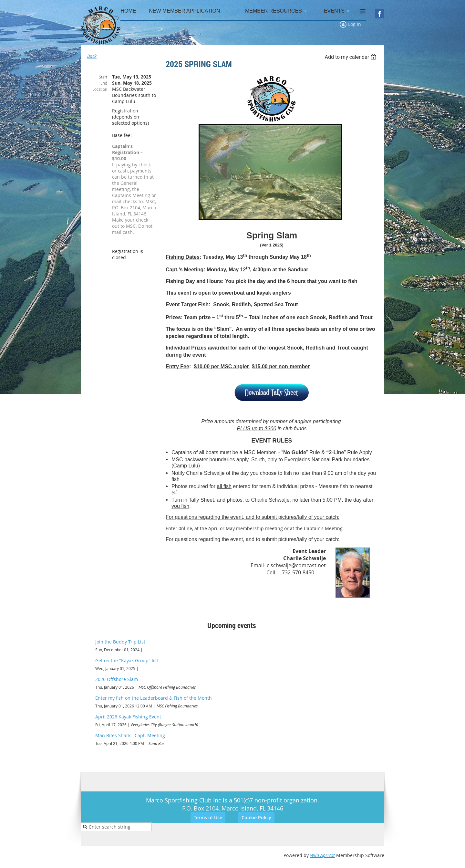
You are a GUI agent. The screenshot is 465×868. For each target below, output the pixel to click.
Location (100, 89)
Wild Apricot (322, 855)
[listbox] (351, 57)
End (104, 83)
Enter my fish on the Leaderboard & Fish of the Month (154, 698)
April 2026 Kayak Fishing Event (128, 717)
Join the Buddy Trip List (120, 642)
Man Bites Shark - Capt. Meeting (130, 735)
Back (92, 56)
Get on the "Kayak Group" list (127, 660)
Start (103, 77)
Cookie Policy (256, 817)
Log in (355, 24)
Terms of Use (208, 817)
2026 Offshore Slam (117, 679)
